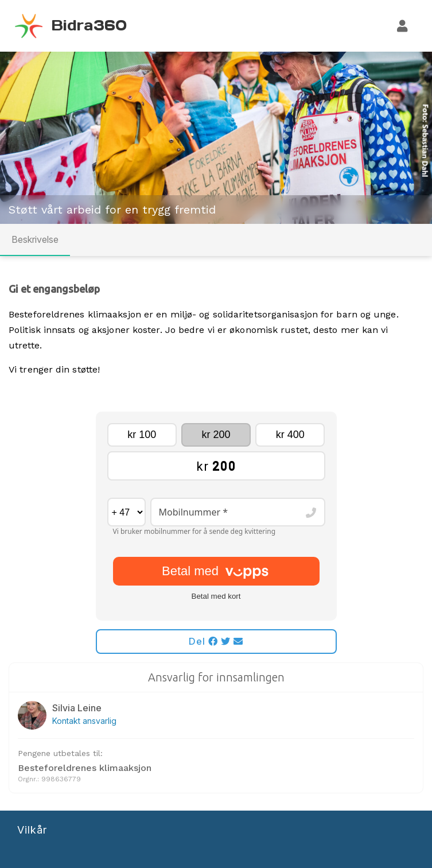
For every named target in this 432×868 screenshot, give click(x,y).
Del (216, 641)
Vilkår (32, 830)
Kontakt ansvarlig (84, 721)
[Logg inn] (403, 26)
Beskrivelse (35, 239)
